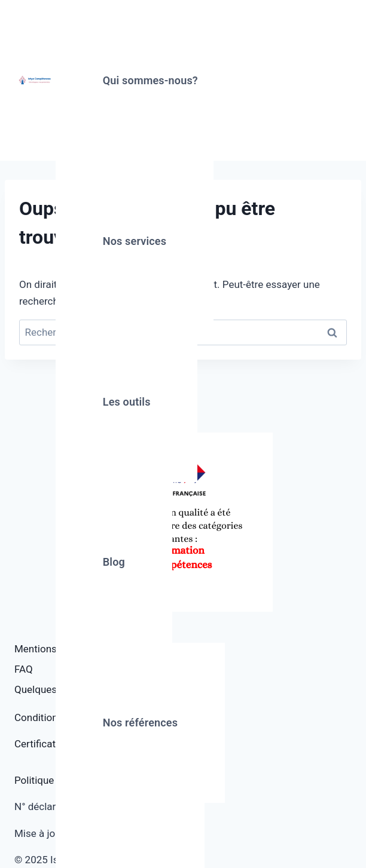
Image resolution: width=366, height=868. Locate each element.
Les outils (127, 402)
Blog (114, 562)
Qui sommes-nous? (150, 80)
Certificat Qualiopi (55, 744)
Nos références (140, 723)
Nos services (135, 241)
